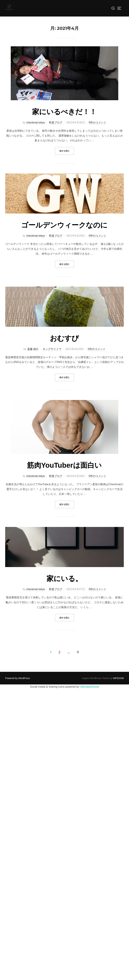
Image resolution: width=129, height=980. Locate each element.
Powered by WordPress (18, 678)
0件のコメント (98, 123)
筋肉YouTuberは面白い (64, 465)
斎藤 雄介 (33, 349)
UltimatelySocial (90, 687)
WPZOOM (119, 678)
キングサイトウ (52, 349)
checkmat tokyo (36, 123)
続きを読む (67, 150)
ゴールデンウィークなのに (64, 225)
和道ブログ (56, 123)
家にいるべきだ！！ (64, 112)
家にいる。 (64, 579)
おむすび (64, 338)
